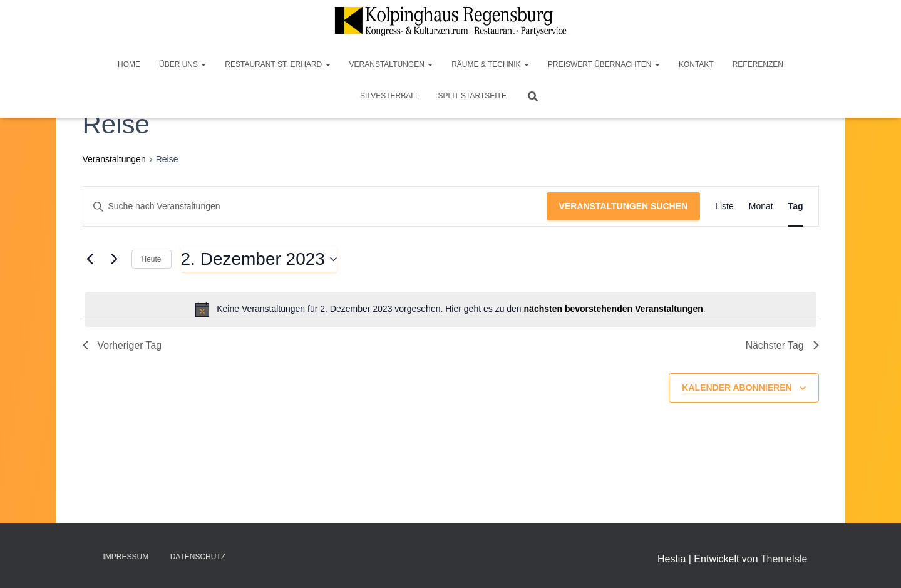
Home (129, 64)
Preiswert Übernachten (604, 64)
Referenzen (758, 64)
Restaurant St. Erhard (277, 64)
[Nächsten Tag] (115, 259)
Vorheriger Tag (123, 345)
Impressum (126, 557)
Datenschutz (198, 557)
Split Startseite (472, 96)
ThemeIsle (784, 559)
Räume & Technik (490, 64)
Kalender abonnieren (737, 388)
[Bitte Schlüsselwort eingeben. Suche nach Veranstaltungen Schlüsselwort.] (315, 206)
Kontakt (696, 64)
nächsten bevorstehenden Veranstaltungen (614, 309)
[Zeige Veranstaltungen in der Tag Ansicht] (796, 206)
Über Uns (183, 64)
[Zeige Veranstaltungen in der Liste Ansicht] (724, 206)
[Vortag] (90, 259)
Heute (152, 259)
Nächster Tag (782, 345)
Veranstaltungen (391, 64)
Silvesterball (390, 96)
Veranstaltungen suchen (624, 206)
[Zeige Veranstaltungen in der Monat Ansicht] (761, 206)
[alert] (451, 309)
